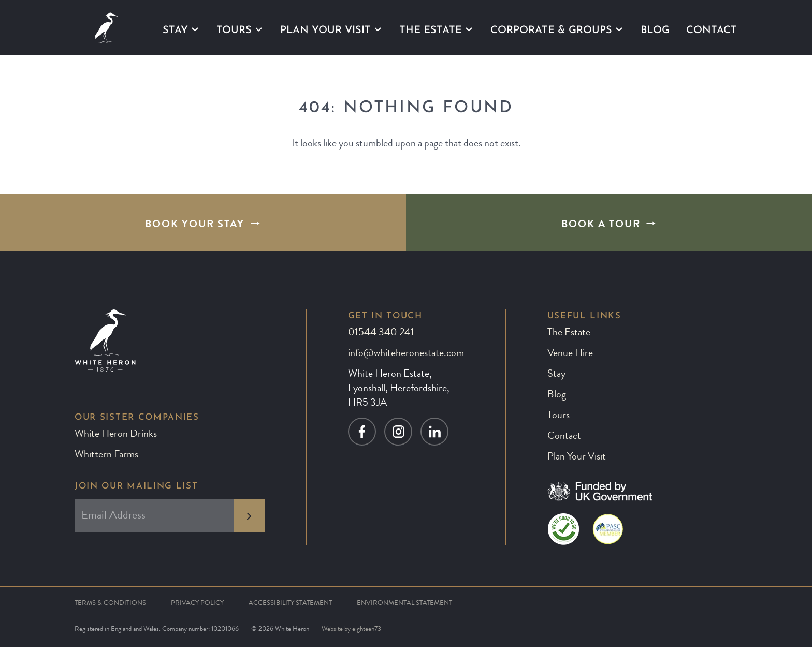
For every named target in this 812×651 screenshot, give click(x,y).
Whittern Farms (106, 460)
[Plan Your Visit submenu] (378, 29)
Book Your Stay (195, 227)
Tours (234, 30)
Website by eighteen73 (351, 634)
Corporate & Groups (551, 30)
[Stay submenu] (195, 29)
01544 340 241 (381, 337)
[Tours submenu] (259, 29)
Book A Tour (601, 227)
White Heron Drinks (116, 439)
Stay (175, 30)
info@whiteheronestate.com (406, 358)
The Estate (431, 30)
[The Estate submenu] (469, 29)
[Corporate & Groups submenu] (619, 29)
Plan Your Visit (325, 30)
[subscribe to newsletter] (249, 520)
